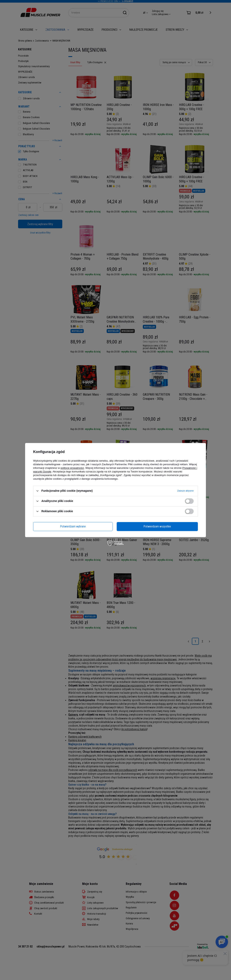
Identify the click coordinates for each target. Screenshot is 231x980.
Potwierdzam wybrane (73, 526)
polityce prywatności (72, 468)
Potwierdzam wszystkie (157, 526)
